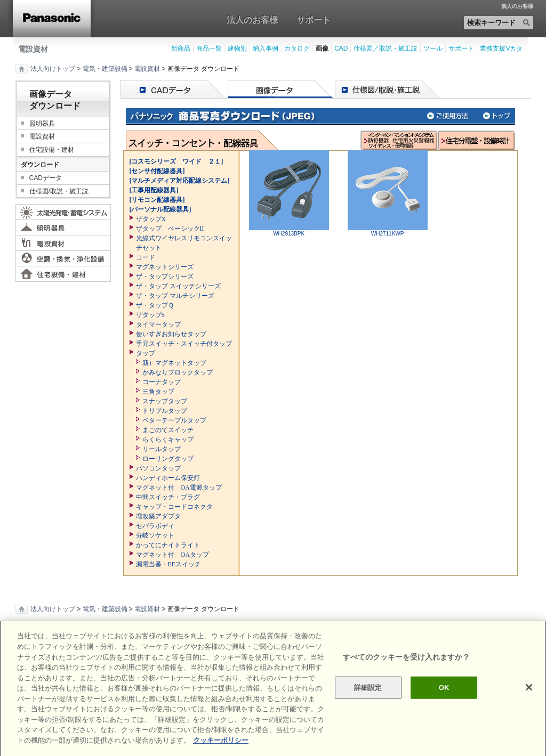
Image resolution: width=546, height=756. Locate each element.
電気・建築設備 (105, 69)
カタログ (297, 48)
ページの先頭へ (273, 633)
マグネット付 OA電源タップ (179, 487)
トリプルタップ (165, 411)
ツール (433, 48)
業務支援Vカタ (501, 48)
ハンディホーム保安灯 (168, 478)
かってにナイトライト (168, 545)
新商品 (181, 48)
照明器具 (42, 124)
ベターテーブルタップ (174, 420)
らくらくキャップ (168, 440)
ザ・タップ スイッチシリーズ (178, 286)
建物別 (237, 48)
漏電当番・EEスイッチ (169, 564)
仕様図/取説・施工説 (59, 191)
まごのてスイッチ (168, 430)
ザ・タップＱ (155, 305)
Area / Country (513, 633)
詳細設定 (368, 709)
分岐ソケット (155, 535)
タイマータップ (158, 324)
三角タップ (158, 392)
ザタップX (151, 219)
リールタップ (162, 449)
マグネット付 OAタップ (172, 555)
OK (444, 709)
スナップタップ (165, 401)
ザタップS (151, 315)
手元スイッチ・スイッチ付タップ (184, 344)
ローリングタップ (168, 459)
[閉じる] (529, 709)
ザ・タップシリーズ (165, 277)
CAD (341, 48)
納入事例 (266, 48)
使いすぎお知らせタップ (171, 334)
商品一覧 (209, 48)
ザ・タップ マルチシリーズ (175, 296)
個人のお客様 (517, 6)
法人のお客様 (252, 20)
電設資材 (33, 49)
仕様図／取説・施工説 (386, 48)
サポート (314, 20)
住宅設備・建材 (52, 150)
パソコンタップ (158, 468)
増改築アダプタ (158, 516)
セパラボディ (155, 526)
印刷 (30, 633)
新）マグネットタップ (174, 363)
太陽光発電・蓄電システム (63, 212)
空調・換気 (63, 258)
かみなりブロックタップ (178, 372)
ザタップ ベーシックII (170, 229)
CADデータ (46, 178)
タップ (146, 353)
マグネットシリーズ (165, 267)
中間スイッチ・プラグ (168, 497)
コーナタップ (162, 382)
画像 (322, 48)
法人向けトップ (53, 69)
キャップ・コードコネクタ (174, 507)
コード (146, 257)
